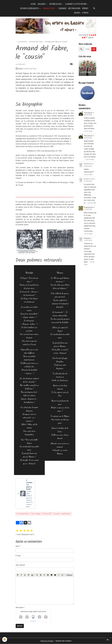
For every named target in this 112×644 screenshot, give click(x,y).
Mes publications (74, 8)
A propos (85, 13)
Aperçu (69, 575)
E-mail (18, 556)
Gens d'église (36, 514)
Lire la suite (88, 131)
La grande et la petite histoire (76, 4)
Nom (18, 546)
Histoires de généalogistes (30, 8)
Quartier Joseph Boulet (62, 514)
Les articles (22, 42)
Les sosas (86, 72)
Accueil (33, 4)
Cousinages (63, 8)
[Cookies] (5, 639)
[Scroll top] (108, 640)
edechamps (89, 207)
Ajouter (20, 626)
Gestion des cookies (63, 641)
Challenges (42, 4)
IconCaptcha (33, 621)
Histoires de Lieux (56, 4)
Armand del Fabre (49, 8)
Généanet (85, 8)
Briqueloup (89, 113)
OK (94, 49)
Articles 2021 (47, 514)
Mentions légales (47, 641)
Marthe (87, 238)
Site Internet (20, 565)
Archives (77, 13)
